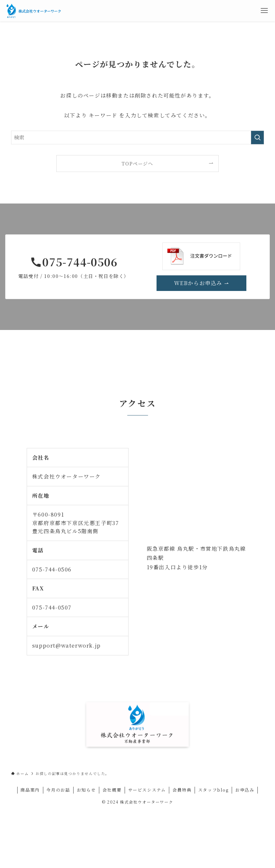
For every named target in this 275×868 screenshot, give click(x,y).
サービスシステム (147, 790)
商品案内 (30, 790)
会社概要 (112, 790)
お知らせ (86, 790)
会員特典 (182, 790)
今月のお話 (58, 790)
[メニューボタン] (264, 11)
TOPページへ (137, 163)
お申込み (245, 790)
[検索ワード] (137, 138)
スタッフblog (213, 790)
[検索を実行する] (257, 138)
